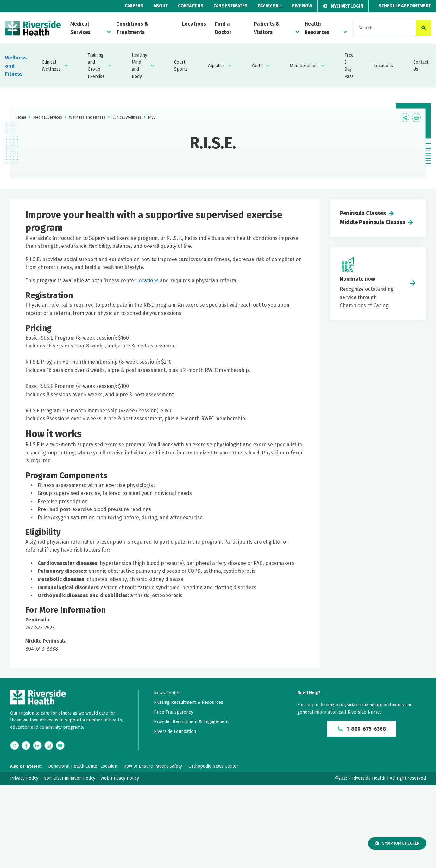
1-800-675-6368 (362, 729)
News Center (167, 693)
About (161, 6)
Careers (134, 6)
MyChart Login (343, 6)
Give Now (302, 6)
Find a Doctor (223, 28)
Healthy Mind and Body (139, 66)
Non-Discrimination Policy (69, 778)
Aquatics (216, 66)
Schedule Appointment (402, 6)
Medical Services (80, 28)
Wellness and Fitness (16, 66)
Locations (194, 24)
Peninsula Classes (363, 213)
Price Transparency (174, 712)
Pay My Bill (270, 6)
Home (21, 117)
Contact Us (191, 6)
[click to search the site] (423, 28)
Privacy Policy (24, 778)
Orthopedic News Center (213, 766)
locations (148, 281)
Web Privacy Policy (120, 778)
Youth (257, 66)
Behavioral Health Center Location (83, 766)
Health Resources (317, 28)
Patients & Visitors (267, 28)
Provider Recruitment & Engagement (191, 722)
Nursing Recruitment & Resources (189, 702)
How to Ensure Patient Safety (153, 766)
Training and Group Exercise (96, 66)
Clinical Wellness (51, 66)
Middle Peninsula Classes (373, 222)
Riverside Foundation (175, 731)
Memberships (304, 66)
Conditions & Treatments (132, 28)
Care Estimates (231, 6)
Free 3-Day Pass (349, 66)
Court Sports (181, 66)
